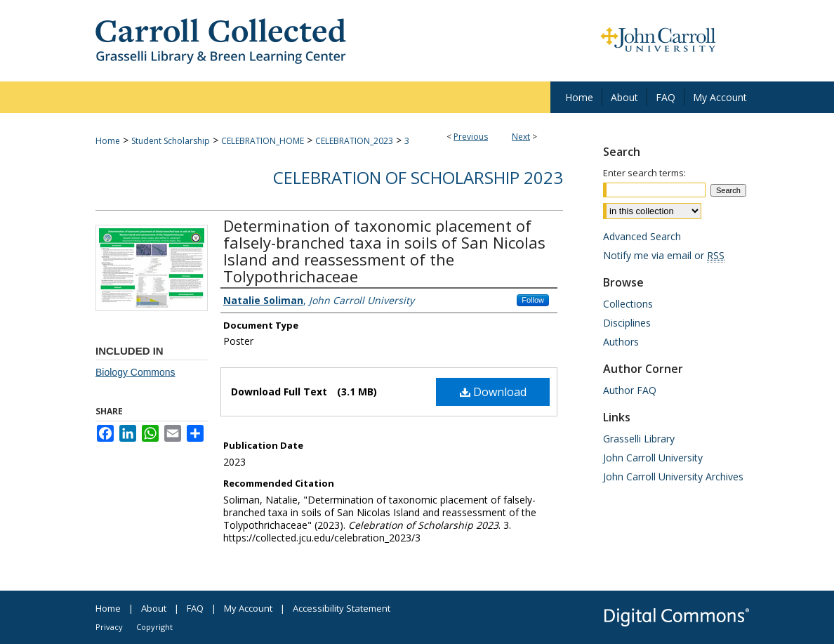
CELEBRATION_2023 (354, 141)
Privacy (109, 627)
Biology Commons (135, 372)
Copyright (154, 627)
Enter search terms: (644, 173)
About (154, 608)
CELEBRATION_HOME (263, 141)
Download (493, 392)
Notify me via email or (664, 255)
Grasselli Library (639, 439)
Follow (533, 300)
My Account (248, 608)
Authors (621, 342)
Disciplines (627, 323)
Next (521, 137)
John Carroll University (653, 458)
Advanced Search (642, 236)
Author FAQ (630, 390)
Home (108, 141)
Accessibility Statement (342, 608)
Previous (471, 137)
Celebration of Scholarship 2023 (418, 177)
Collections (628, 304)
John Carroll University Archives (673, 477)
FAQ (195, 608)
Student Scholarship (171, 141)
